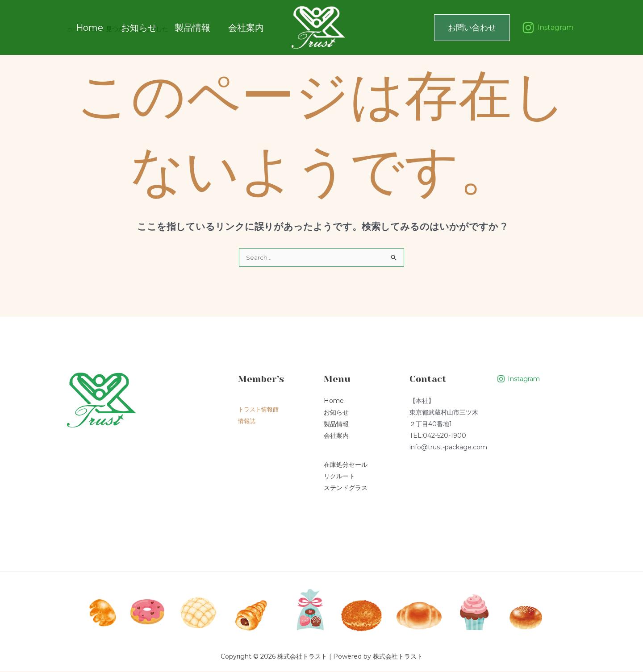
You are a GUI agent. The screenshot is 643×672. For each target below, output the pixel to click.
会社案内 (233, 27)
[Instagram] (547, 28)
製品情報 (184, 27)
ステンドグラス (346, 489)
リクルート (339, 477)
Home (90, 27)
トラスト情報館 (260, 410)
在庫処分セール (346, 465)
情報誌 (247, 422)
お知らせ (134, 27)
